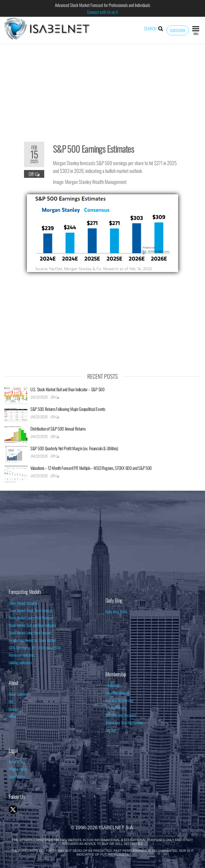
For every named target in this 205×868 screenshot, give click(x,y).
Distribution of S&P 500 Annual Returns (58, 429)
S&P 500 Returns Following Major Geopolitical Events (68, 409)
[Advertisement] (102, 89)
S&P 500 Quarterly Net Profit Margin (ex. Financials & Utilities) (74, 448)
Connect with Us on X (102, 12)
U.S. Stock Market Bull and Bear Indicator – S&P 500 (68, 389)
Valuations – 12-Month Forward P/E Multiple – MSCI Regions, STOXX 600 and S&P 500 (91, 468)
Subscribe (178, 30)
